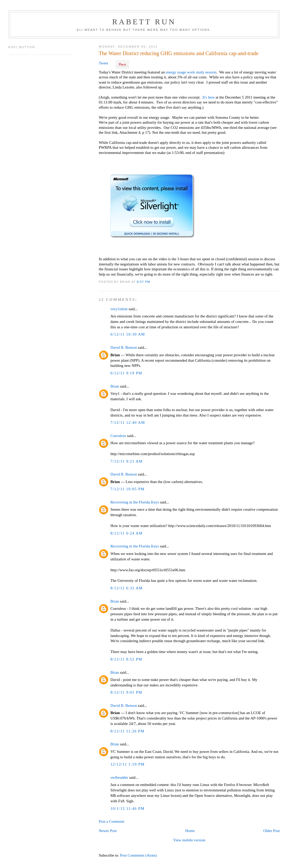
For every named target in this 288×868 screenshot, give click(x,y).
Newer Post (108, 831)
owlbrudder (119, 777)
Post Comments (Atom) (138, 855)
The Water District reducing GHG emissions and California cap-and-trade (179, 53)
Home (190, 831)
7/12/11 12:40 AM (128, 422)
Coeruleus (118, 436)
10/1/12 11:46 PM (128, 808)
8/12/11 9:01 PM (126, 692)
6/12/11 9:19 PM (126, 373)
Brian (115, 386)
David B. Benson (124, 347)
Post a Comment (112, 821)
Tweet (104, 63)
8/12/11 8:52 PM (126, 659)
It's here (208, 97)
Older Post (272, 831)
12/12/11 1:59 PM (128, 764)
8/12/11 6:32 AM (127, 588)
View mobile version (189, 840)
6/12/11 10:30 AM (128, 334)
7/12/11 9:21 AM (127, 461)
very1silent (119, 309)
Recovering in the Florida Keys (135, 502)
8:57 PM (144, 282)
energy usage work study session (191, 72)
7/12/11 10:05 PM (128, 489)
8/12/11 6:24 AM (127, 533)
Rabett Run (144, 22)
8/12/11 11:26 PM (128, 731)
